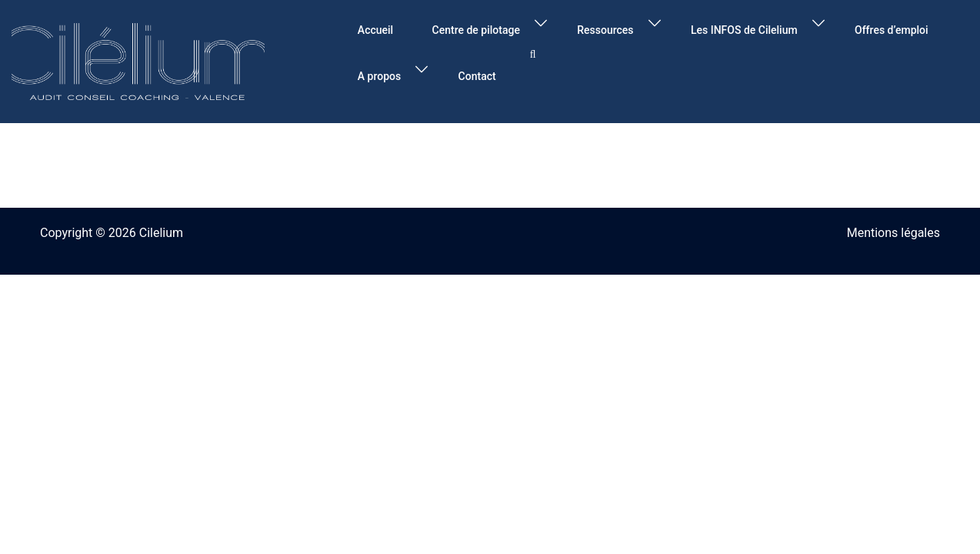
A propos (379, 76)
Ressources (605, 30)
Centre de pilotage (476, 30)
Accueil (375, 30)
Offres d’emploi (892, 30)
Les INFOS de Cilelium (744, 30)
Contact (477, 76)
